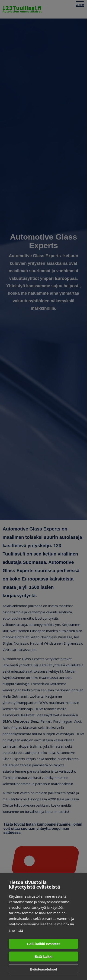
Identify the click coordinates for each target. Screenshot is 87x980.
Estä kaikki (44, 957)
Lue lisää (16, 930)
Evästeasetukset (44, 969)
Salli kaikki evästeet (43, 944)
